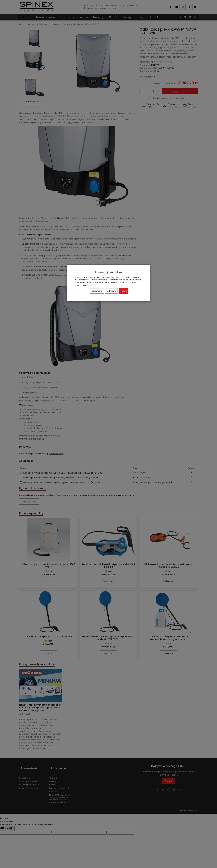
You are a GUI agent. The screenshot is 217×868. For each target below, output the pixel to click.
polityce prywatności (85, 285)
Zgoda (124, 291)
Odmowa (111, 291)
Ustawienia (97, 291)
